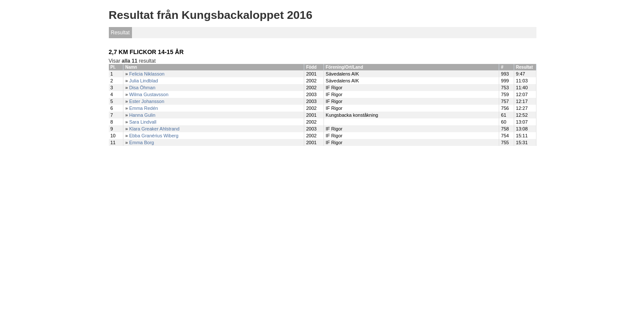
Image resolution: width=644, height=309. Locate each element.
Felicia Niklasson (147, 74)
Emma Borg (141, 142)
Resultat (120, 33)
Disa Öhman (142, 88)
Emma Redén (143, 108)
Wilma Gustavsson (149, 94)
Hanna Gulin (142, 115)
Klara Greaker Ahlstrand (154, 129)
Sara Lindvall (143, 122)
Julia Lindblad (143, 81)
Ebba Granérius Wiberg (154, 136)
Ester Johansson (147, 101)
